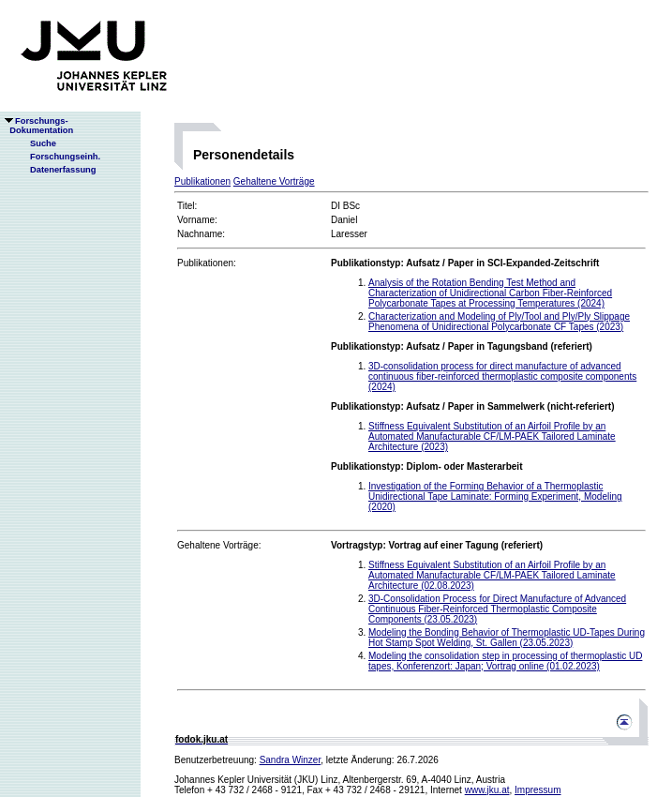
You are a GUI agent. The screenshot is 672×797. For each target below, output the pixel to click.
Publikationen (202, 181)
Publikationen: (207, 263)
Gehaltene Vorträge (274, 181)
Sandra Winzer (291, 760)
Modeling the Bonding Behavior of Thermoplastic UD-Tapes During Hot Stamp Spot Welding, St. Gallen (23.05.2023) (507, 638)
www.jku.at (487, 790)
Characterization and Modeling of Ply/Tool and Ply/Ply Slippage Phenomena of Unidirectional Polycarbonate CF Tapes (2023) (499, 322)
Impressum (538, 790)
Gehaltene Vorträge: (219, 545)
